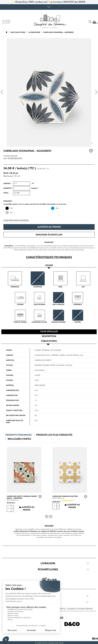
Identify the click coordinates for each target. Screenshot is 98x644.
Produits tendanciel (19, 435)
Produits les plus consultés (54, 435)
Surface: (7, 184)
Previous (47, 516)
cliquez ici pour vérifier (80, 609)
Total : (6, 193)
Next (51, 516)
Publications (49, 341)
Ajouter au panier (49, 227)
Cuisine (38, 350)
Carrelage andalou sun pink (65, 496)
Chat (76, 535)
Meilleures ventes (19, 439)
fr (8, 22)
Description (49, 336)
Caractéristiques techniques (16, 220)
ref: (5, 159)
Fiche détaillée (49, 332)
